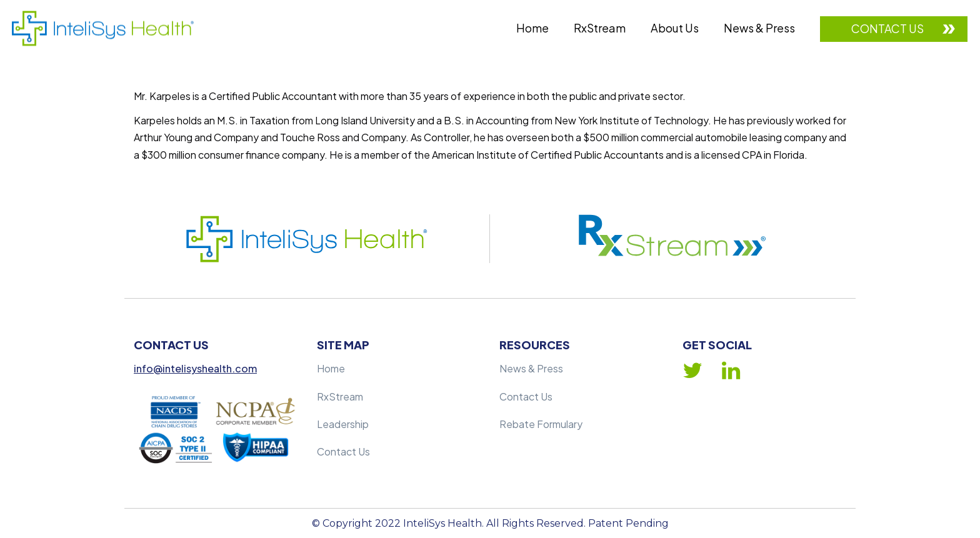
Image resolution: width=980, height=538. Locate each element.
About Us (675, 28)
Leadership (343, 424)
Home (532, 28)
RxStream (600, 28)
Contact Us (887, 28)
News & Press (759, 28)
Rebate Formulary (541, 424)
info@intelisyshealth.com (195, 368)
